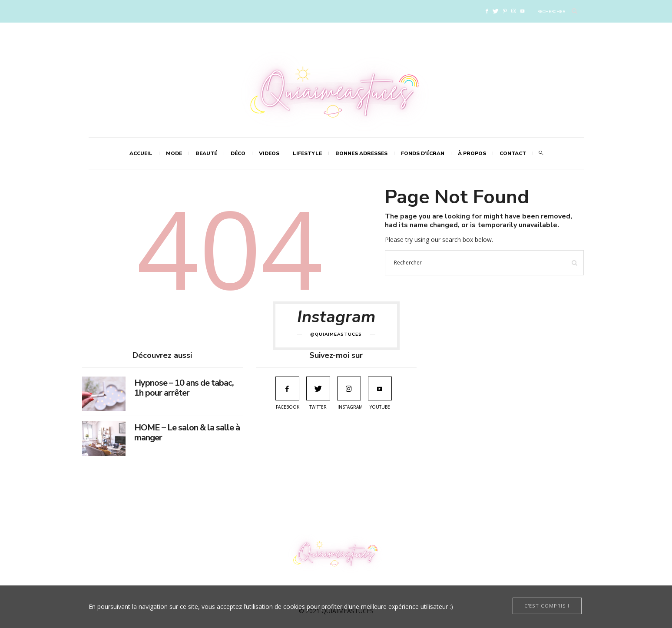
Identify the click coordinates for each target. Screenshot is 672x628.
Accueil (141, 153)
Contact (513, 153)
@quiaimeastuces (336, 334)
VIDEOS (269, 153)
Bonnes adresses (361, 153)
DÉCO (238, 153)
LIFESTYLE (307, 153)
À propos (472, 153)
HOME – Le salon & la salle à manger (187, 433)
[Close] (547, 606)
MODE (174, 153)
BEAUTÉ (206, 153)
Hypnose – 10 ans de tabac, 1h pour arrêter (184, 388)
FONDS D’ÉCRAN (423, 153)
